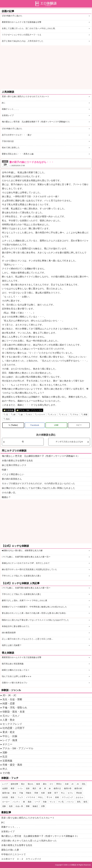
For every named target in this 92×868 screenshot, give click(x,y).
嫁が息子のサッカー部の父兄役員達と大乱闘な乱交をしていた (29, 569)
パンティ (16, 802)
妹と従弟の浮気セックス (14, 465)
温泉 (28, 788)
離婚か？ (6, 497)
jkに (4, 103)
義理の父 (57, 788)
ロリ (51, 784)
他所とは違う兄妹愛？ (12, 645)
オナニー (7, 744)
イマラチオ (31, 797)
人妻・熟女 (9, 720)
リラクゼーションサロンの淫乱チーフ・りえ (22, 35)
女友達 (5, 797)
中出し (41, 797)
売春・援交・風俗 (12, 765)
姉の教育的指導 (9, 633)
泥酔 (5, 752)
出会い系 (19, 806)
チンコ (53, 415)
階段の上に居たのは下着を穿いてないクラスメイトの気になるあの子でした (35, 620)
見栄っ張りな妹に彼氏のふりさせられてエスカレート (26, 96)
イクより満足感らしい (13, 474)
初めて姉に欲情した (11, 148)
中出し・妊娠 (10, 736)
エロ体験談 (72, 865)
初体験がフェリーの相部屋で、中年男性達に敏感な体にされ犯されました (34, 607)
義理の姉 (78, 788)
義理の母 (68, 788)
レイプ (5, 784)
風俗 (30, 802)
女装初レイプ (8, 115)
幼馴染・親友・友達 (14, 712)
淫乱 (84, 784)
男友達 (79, 793)
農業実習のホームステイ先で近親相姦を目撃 (22, 22)
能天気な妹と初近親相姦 (13, 664)
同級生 (29, 793)
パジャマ (41, 415)
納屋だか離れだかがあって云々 (16, 670)
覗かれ (31, 784)
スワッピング (67, 797)
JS (78, 784)
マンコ (64, 415)
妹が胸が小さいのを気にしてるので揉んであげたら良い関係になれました (38, 488)
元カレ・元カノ (11, 716)
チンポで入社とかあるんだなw (69, 442)
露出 (45, 784)
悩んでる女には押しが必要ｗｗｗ (17, 676)
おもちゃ (80, 797)
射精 (57, 797)
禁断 (28, 806)
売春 (45, 802)
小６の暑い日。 (10, 493)
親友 (13, 797)
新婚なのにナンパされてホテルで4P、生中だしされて (26, 563)
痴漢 (38, 784)
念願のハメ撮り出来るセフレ (15, 683)
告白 (8, 419)
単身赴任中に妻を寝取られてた (16, 626)
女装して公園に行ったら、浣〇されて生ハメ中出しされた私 (28, 28)
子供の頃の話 (8, 141)
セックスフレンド (12, 724)
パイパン (70, 802)
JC (73, 784)
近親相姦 (10, 410)
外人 (5, 769)
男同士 (59, 784)
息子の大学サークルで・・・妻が (17, 135)
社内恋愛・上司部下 (14, 728)
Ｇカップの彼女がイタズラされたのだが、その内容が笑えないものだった (38, 483)
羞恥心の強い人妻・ (11, 850)
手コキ (49, 797)
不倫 (21, 793)
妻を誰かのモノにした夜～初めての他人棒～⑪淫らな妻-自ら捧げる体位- (34, 613)
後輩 (50, 793)
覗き (23, 784)
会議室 (5, 788)
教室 (13, 788)
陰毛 (85, 802)
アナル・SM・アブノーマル (31, 410)
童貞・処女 (9, 732)
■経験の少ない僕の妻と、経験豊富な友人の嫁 (22, 550)
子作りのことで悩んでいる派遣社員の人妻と (22, 576)
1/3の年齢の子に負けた (12, 16)
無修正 (35, 806)
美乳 (79, 802)
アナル (75, 415)
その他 (6, 773)
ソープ (37, 802)
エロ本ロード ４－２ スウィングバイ (21, 859)
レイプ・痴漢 (10, 740)
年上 (63, 793)
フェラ (20, 797)
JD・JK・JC (9, 695)
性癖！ (5, 470)
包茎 (11, 806)
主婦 (67, 784)
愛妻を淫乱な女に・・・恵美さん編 (18, 154)
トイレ (20, 788)
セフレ (70, 793)
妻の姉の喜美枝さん (12, 479)
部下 (56, 793)
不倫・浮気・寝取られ (15, 708)
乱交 (5, 757)
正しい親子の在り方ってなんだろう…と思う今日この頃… (28, 639)
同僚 (36, 793)
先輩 (43, 793)
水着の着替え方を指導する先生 (17, 461)
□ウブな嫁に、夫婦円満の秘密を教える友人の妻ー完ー (26, 557)
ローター (6, 802)
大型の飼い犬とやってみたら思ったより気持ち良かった (29, 841)
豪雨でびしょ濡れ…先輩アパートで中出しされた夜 (25, 600)
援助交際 (14, 784)
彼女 (14, 793)
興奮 (86, 415)
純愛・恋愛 (9, 703)
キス (30, 415)
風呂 (34, 788)
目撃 (43, 806)
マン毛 (61, 802)
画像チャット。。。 (11, 109)
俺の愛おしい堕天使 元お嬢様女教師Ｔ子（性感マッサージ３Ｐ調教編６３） (36, 122)
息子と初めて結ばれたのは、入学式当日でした (23, 41)
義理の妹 (6, 793)
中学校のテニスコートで (13, 854)
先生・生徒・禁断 (12, 699)
